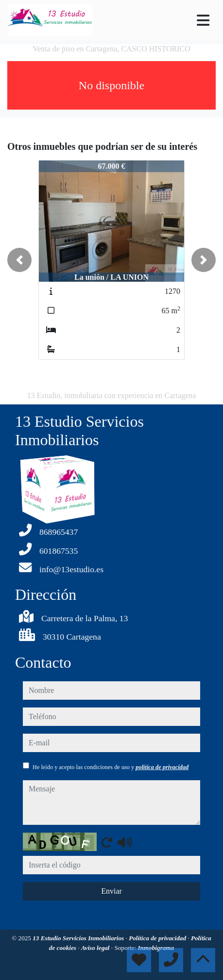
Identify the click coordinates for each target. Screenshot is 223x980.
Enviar (111, 891)
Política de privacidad (158, 938)
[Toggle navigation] (203, 20)
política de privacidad (162, 767)
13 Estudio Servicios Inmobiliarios (79, 938)
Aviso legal (96, 948)
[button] (19, 260)
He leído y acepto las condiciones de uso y (111, 767)
